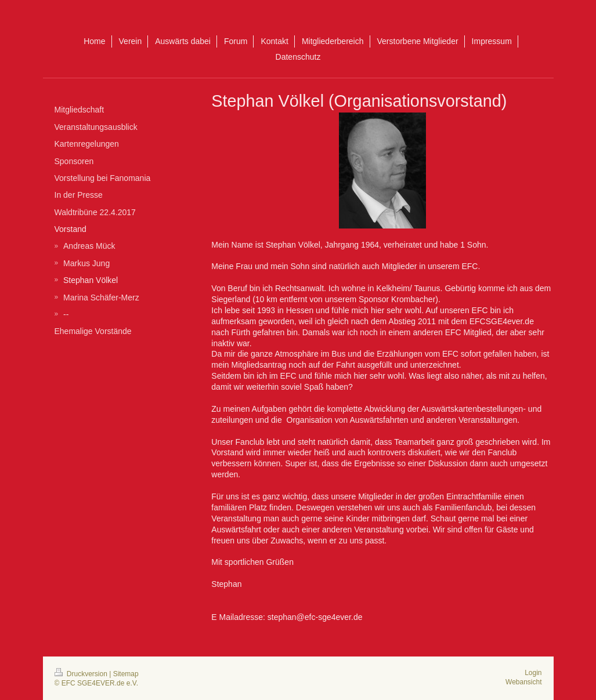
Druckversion (82, 674)
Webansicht (523, 682)
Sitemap (126, 674)
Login (533, 673)
